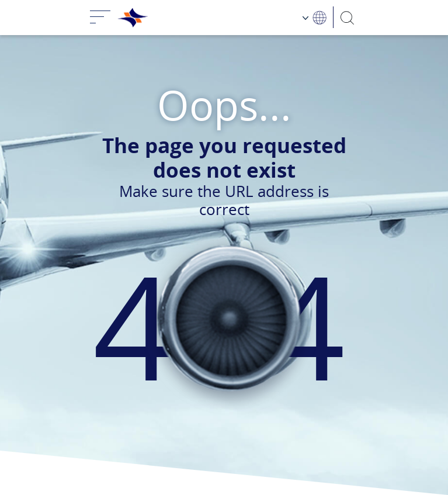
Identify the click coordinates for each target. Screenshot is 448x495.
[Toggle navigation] (100, 18)
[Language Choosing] (315, 17)
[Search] (347, 17)
